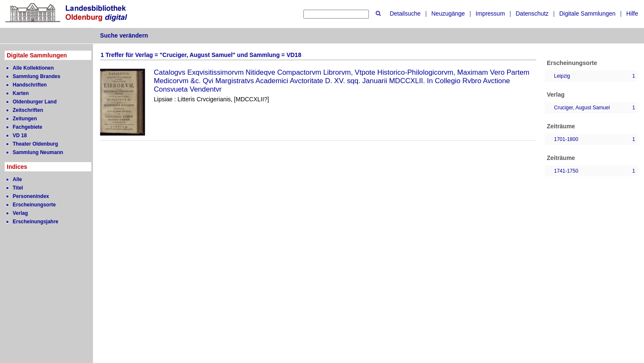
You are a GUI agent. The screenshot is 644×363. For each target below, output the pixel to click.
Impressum (490, 14)
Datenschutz (532, 14)
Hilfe (632, 14)
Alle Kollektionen (33, 68)
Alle (17, 179)
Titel (18, 188)
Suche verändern (124, 35)
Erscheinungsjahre (35, 222)
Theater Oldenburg (35, 144)
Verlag (20, 213)
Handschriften (30, 85)
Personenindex (31, 196)
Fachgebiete (27, 127)
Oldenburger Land (35, 102)
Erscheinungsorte (34, 205)
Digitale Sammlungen (587, 14)
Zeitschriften (28, 110)
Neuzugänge (448, 14)
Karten (21, 93)
